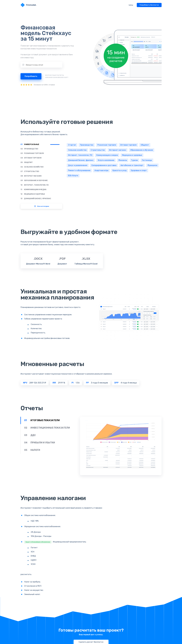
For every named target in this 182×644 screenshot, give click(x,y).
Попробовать (31, 76)
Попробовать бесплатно (149, 5)
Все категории (41, 206)
